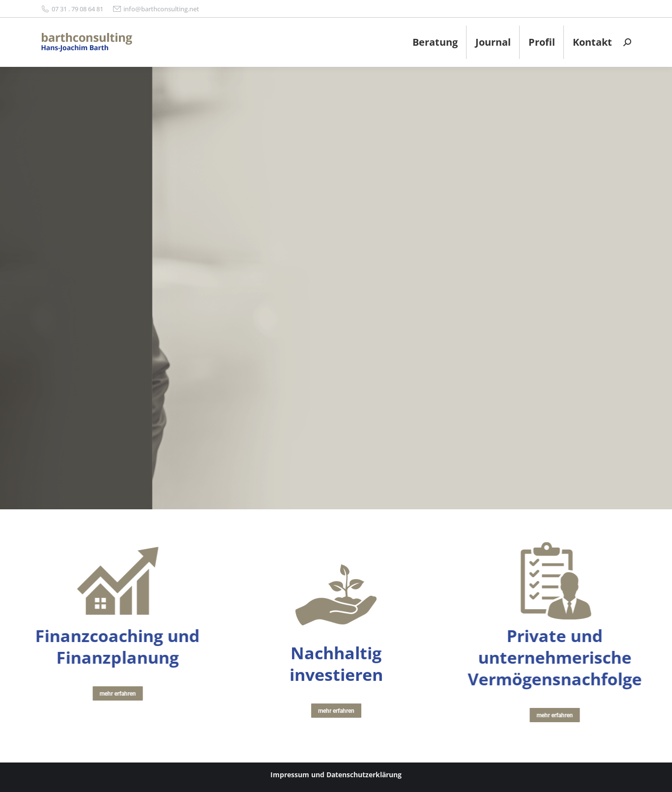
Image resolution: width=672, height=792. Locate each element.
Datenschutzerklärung (364, 775)
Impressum (290, 775)
